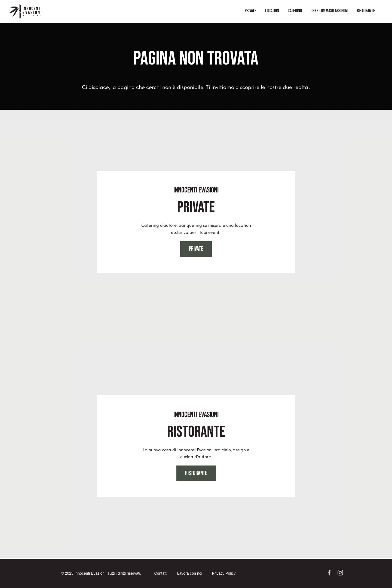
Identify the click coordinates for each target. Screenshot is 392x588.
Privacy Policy (224, 573)
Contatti (161, 573)
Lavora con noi (190, 573)
